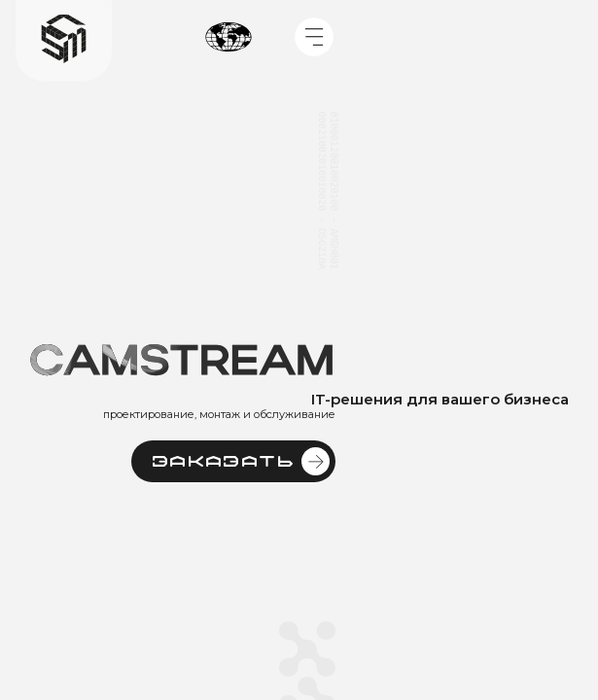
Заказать (241, 461)
